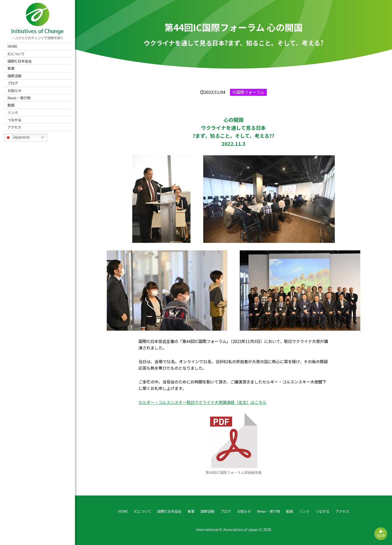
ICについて (16, 54)
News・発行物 (19, 98)
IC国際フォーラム (248, 92)
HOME (12, 46)
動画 (11, 105)
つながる (14, 120)
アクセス (14, 127)
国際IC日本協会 (20, 61)
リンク (13, 113)
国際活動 (14, 76)
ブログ (13, 83)
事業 (11, 68)
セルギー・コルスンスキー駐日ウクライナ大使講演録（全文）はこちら (202, 402)
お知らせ (14, 91)
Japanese (17, 138)
